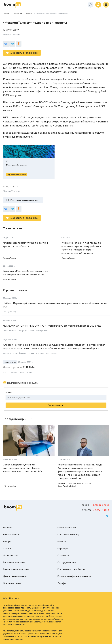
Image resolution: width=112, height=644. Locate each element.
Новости (29, 14)
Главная (6, 14)
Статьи (7, 548)
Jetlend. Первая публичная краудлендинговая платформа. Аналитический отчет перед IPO (55, 305)
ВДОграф (14, 372)
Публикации (17, 14)
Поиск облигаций (67, 528)
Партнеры (63, 548)
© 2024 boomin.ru (11, 598)
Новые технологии (26, 372)
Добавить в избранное (24, 53)
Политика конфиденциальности (74, 576)
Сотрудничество (67, 562)
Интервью (7, 353)
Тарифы (62, 583)
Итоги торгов (10, 362)
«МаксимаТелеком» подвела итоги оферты (52, 14)
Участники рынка (12, 583)
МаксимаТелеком (11, 35)
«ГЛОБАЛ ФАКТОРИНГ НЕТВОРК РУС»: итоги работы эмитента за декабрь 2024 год (52, 326)
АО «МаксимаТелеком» (17, 64)
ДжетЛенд (12, 312)
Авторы (7, 541)
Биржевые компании (14, 562)
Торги (5, 372)
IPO (4, 312)
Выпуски (62, 541)
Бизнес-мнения (11, 534)
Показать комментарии (24, 200)
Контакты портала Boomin (71, 569)
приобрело (39, 64)
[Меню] (106, 5)
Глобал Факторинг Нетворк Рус (15, 331)
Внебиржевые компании (16, 569)
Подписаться (55, 405)
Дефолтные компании (15, 576)
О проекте (63, 555)
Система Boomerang (68, 534)
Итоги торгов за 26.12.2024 (19, 367)
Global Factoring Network (39, 331)
